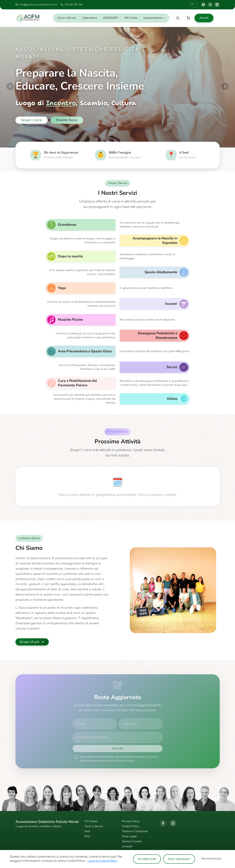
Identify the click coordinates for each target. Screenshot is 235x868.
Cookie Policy (130, 826)
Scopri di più (32, 642)
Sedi (87, 831)
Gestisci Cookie (132, 841)
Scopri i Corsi (32, 120)
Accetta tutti (147, 859)
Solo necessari (179, 859)
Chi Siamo (91, 821)
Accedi (204, 18)
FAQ (87, 836)
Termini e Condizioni (135, 831)
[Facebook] (203, 5)
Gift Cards (131, 18)
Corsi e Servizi (67, 18)
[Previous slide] (10, 86)
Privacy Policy (131, 821)
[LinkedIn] (217, 5)
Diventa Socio (67, 120)
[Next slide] (225, 86)
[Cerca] (178, 18)
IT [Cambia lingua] (194, 5)
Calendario (90, 18)
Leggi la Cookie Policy (102, 861)
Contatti (127, 847)
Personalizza (211, 859)
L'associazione (154, 18)
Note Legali (129, 836)
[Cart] (188, 18)
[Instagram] (210, 5)
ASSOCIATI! (111, 18)
